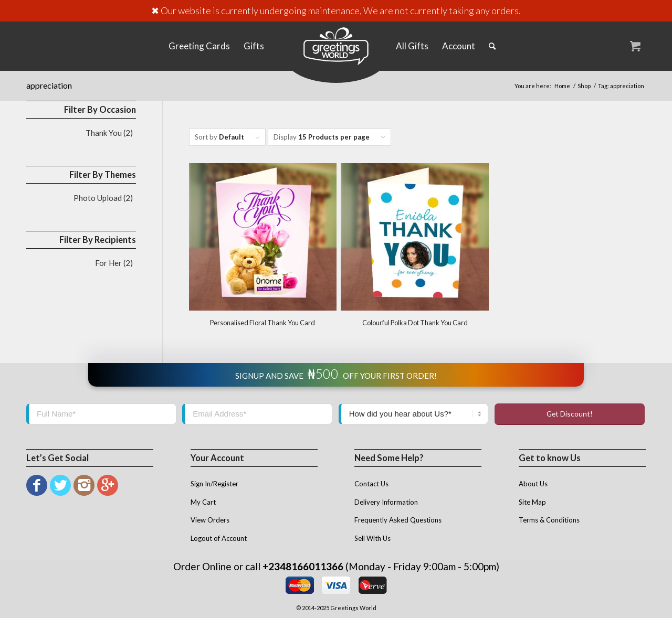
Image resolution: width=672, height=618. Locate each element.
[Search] (492, 46)
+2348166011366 (303, 566)
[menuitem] (199, 46)
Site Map (532, 502)
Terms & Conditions (549, 520)
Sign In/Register (214, 484)
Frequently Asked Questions (398, 520)
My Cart (203, 502)
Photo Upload (98, 198)
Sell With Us (372, 538)
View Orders (210, 520)
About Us (533, 484)
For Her (108, 263)
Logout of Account (219, 538)
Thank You (104, 133)
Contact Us (371, 484)
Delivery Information (386, 502)
